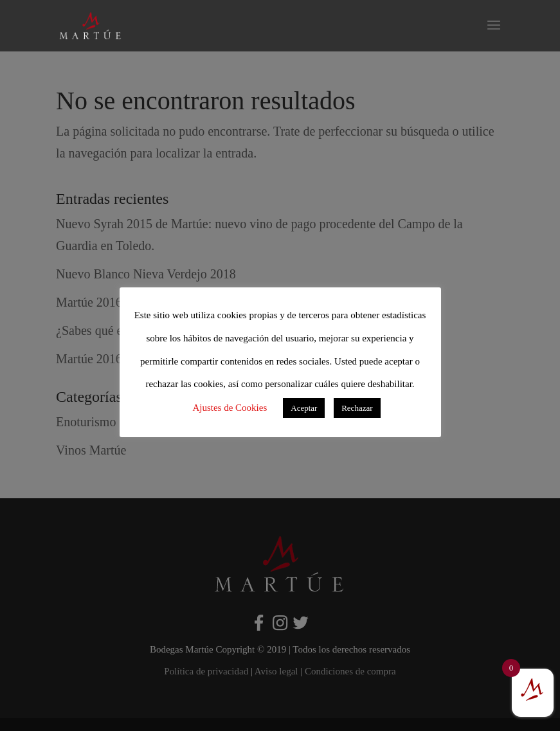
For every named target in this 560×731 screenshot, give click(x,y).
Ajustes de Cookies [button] (230, 408)
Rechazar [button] (357, 408)
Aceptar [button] (304, 408)
